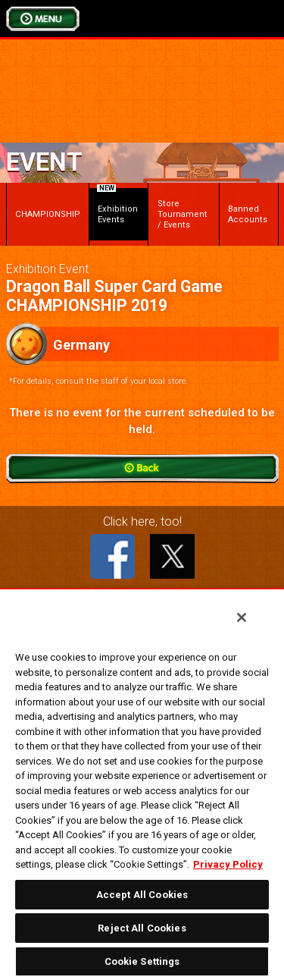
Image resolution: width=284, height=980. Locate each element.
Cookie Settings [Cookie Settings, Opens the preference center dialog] (142, 961)
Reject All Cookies (142, 928)
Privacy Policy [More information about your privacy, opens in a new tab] (228, 864)
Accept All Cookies (142, 895)
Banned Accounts (248, 214)
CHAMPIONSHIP (48, 214)
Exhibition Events (117, 206)
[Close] (242, 617)
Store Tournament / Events (183, 214)
